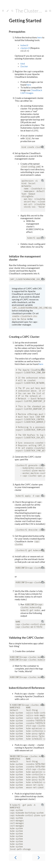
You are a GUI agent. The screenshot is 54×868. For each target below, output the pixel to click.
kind (23, 64)
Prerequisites (17, 32)
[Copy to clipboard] (42, 147)
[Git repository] (50, 11)
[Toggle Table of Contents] (3, 11)
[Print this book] (46, 11)
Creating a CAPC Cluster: (24, 337)
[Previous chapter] (15, 857)
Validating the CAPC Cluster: (26, 638)
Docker (24, 66)
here (40, 37)
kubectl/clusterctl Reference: (27, 688)
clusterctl (25, 48)
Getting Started (25, 20)
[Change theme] (8, 11)
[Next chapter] (39, 857)
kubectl (24, 45)
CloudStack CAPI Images (31, 91)
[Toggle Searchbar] (12, 11)
